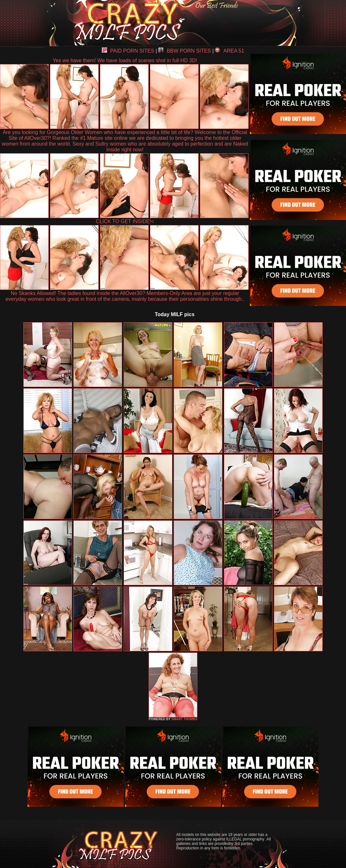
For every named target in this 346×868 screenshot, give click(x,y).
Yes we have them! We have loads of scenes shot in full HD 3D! (125, 60)
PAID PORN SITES (128, 51)
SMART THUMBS (184, 719)
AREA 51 (230, 51)
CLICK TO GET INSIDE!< (125, 221)
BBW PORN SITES (185, 51)
